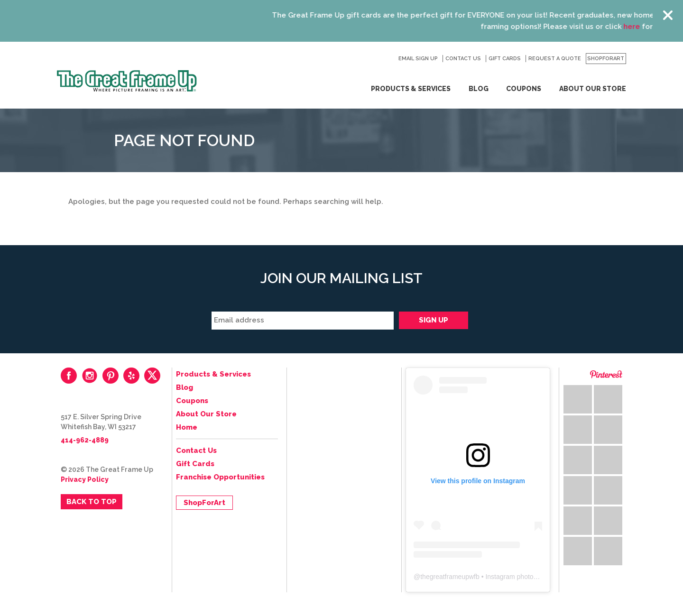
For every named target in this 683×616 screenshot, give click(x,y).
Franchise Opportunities (220, 477)
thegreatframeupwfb (450, 577)
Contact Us (463, 59)
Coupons (524, 89)
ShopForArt (606, 59)
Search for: (386, 59)
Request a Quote (555, 59)
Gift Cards (505, 59)
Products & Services (411, 89)
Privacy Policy (85, 479)
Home (187, 427)
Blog (479, 89)
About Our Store (593, 89)
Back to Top (92, 502)
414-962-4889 (85, 440)
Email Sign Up (418, 59)
